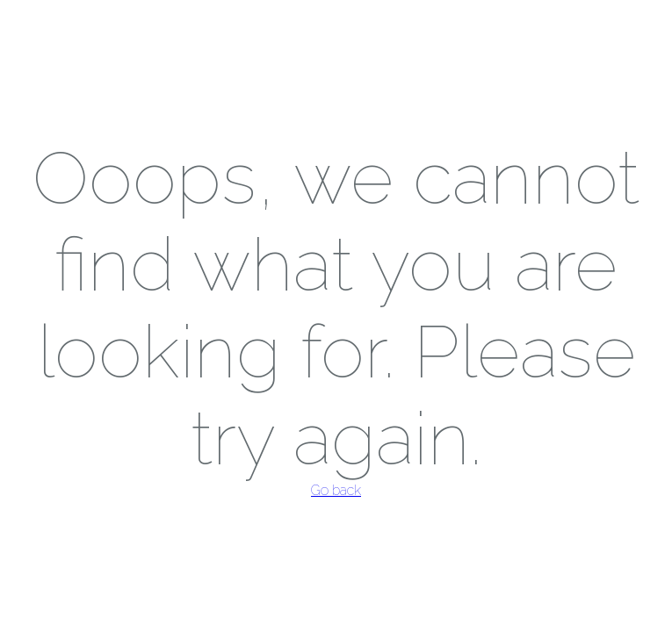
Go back (336, 490)
